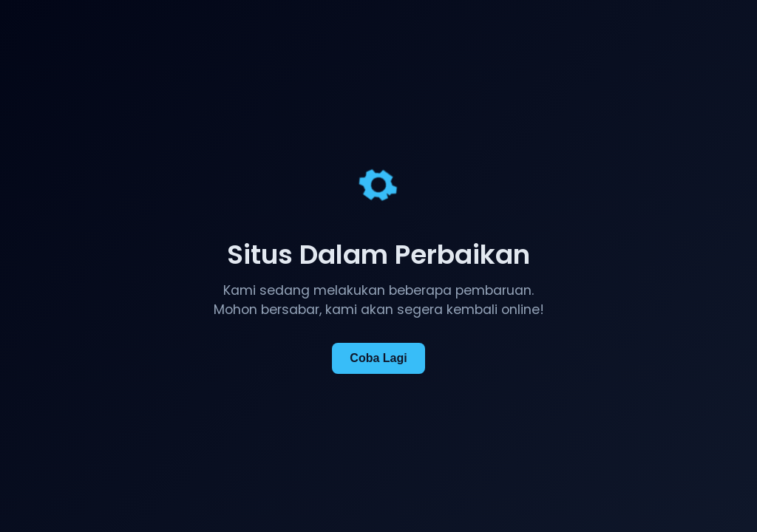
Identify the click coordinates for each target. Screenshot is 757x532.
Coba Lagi (378, 358)
